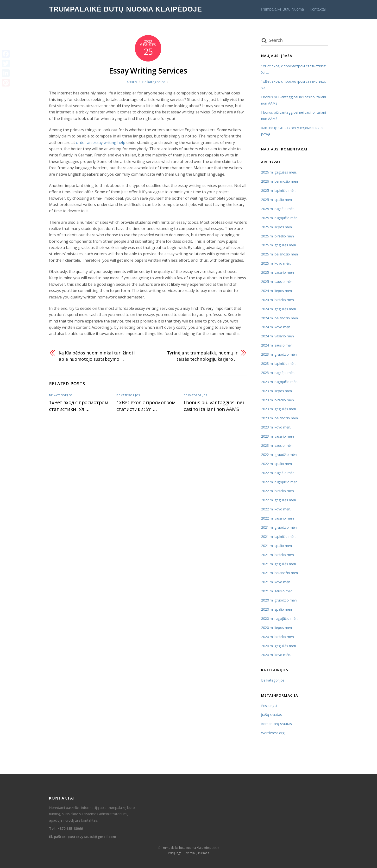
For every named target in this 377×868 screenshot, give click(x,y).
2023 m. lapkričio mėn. (279, 363)
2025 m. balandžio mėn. (280, 254)
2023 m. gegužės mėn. (279, 409)
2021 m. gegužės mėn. (279, 564)
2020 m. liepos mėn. (277, 628)
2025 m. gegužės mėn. (279, 245)
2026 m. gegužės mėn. (279, 172)
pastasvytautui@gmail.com (92, 837)
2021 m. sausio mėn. (277, 591)
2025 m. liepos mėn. (277, 227)
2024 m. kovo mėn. (276, 327)
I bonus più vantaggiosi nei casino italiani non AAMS (214, 406)
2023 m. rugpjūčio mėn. (280, 382)
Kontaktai (318, 9)
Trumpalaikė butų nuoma (282, 9)
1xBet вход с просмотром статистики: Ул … (79, 406)
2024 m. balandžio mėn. (280, 318)
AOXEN (132, 82)
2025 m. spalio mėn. (277, 200)
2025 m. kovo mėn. (276, 263)
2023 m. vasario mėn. (278, 436)
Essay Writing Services (148, 71)
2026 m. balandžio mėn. (280, 181)
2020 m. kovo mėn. (276, 655)
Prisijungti (269, 706)
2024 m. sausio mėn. (277, 345)
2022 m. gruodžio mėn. (279, 455)
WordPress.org (273, 733)
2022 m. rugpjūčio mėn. (280, 482)
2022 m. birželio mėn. (278, 491)
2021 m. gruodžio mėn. (279, 527)
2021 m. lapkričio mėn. (279, 536)
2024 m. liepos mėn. (277, 291)
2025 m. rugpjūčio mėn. (280, 218)
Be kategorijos (154, 82)
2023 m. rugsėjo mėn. (278, 373)
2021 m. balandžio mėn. (280, 573)
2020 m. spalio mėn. (277, 609)
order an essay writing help (101, 143)
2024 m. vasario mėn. (278, 336)
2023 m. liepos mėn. (277, 391)
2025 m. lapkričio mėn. (279, 190)
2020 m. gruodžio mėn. (279, 600)
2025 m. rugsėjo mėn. (278, 209)
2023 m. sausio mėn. (277, 445)
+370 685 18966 (70, 828)
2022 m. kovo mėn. (276, 509)
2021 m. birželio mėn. (278, 555)
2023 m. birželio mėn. (278, 400)
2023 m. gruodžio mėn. (279, 354)
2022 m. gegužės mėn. (279, 500)
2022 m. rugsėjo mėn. (278, 473)
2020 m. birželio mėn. (278, 637)
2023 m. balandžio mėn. (280, 418)
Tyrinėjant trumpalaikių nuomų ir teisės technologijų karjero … (202, 356)
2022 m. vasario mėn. (278, 518)
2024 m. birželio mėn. (278, 300)
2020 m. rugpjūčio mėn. (280, 618)
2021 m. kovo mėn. (276, 582)
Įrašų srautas (271, 715)
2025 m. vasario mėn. (278, 272)
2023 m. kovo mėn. (276, 427)
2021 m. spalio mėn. (277, 546)
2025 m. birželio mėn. (278, 236)
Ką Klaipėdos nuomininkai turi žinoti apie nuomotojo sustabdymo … (97, 356)
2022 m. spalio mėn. (277, 464)
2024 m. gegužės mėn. (279, 309)
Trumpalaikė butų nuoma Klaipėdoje (186, 848)
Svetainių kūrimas (197, 853)
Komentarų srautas (276, 724)
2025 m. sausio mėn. (277, 282)
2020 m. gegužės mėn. (279, 646)
